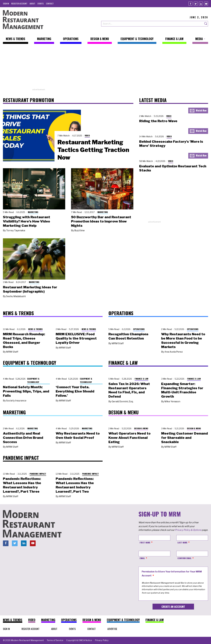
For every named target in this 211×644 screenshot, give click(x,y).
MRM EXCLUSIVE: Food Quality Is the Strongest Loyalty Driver (76, 338)
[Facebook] (190, 4)
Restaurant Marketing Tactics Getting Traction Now (93, 150)
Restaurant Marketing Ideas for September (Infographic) (30, 289)
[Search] (206, 24)
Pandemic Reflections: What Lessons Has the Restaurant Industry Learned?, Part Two (75, 485)
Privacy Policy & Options (188, 530)
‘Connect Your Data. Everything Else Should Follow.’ (75, 391)
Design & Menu (141, 428)
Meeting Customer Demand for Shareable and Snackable (185, 438)
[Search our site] (152, 24)
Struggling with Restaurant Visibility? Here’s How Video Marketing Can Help (27, 221)
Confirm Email (184, 558)
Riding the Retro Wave (158, 121)
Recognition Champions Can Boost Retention (128, 336)
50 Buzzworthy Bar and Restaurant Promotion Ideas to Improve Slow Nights (101, 221)
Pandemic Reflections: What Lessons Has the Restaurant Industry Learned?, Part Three (22, 485)
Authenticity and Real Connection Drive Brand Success (23, 438)
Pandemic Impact (38, 474)
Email (142, 558)
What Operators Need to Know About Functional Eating (129, 438)
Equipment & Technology (33, 380)
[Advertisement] (105, 68)
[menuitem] (6, 3)
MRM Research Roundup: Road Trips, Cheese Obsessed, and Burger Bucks (24, 340)
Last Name (182, 542)
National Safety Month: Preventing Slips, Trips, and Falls (26, 391)
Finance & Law (141, 379)
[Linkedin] (201, 4)
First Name (145, 542)
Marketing (33, 212)
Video (87, 135)
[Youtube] (206, 4)
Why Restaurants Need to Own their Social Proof (78, 436)
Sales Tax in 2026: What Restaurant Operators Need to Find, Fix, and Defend (129, 390)
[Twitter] (196, 4)
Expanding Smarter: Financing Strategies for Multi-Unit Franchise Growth (182, 390)
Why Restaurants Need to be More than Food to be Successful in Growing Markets (183, 340)
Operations (139, 329)
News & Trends (35, 329)
